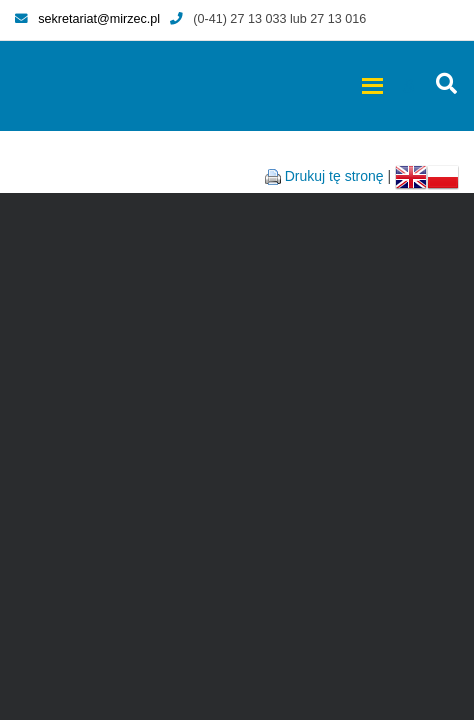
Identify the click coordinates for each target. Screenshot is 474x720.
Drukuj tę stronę (334, 176)
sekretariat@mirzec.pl (87, 19)
